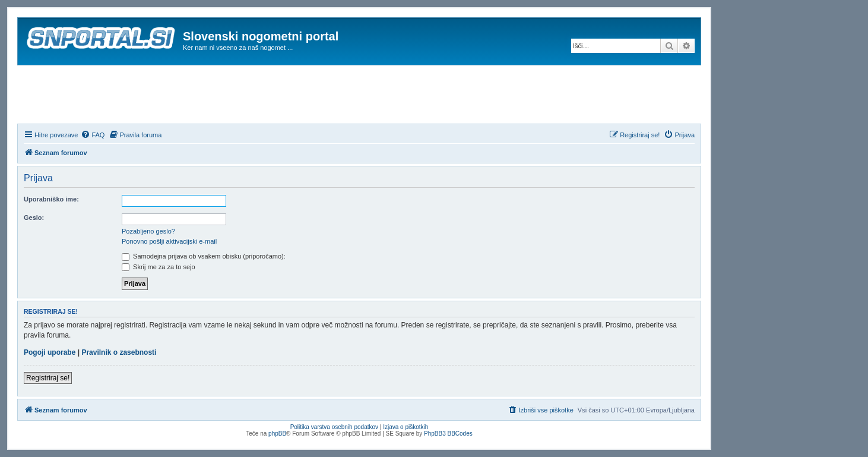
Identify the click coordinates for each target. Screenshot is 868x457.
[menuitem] (93, 135)
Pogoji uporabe (50, 352)
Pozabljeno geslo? (148, 231)
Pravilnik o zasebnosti (119, 352)
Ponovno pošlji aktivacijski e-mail (169, 241)
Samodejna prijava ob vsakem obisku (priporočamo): (204, 256)
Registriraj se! (48, 378)
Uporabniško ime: (51, 199)
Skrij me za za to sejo (159, 267)
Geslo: (34, 218)
